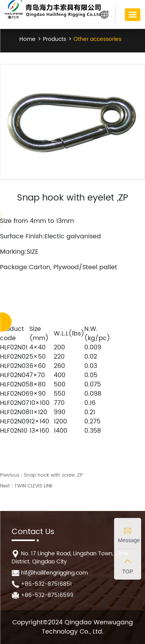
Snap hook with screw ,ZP (53, 475)
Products (54, 39)
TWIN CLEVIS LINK (33, 486)
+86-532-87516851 (46, 584)
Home (27, 39)
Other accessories (97, 39)
